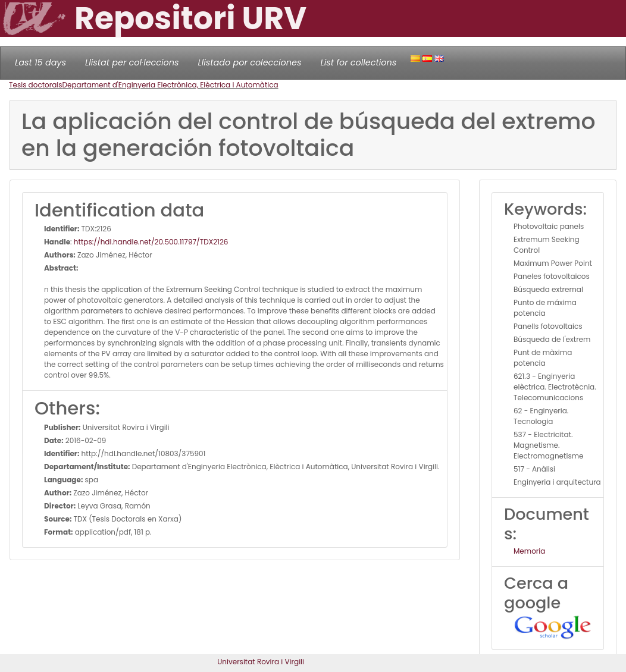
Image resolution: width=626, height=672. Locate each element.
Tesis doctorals (36, 85)
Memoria (529, 551)
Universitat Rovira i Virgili (261, 662)
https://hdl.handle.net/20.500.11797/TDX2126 (151, 242)
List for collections (358, 62)
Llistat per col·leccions (132, 62)
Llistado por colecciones (250, 62)
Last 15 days (40, 62)
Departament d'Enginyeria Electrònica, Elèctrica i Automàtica (170, 85)
